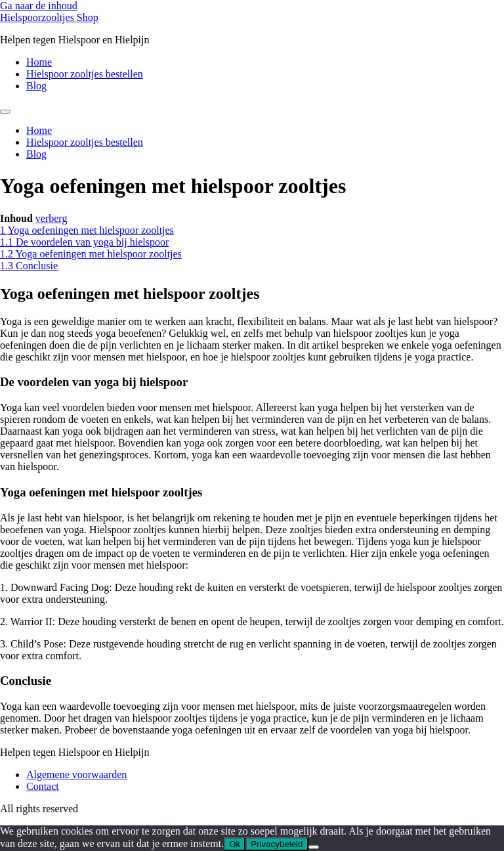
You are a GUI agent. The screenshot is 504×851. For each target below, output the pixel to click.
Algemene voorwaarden (76, 775)
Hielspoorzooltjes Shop (49, 17)
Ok (235, 844)
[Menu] (5, 112)
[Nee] (314, 847)
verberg (52, 218)
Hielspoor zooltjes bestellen (85, 74)
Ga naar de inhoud (39, 6)
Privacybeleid (277, 844)
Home (39, 62)
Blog (36, 86)
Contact (43, 786)
